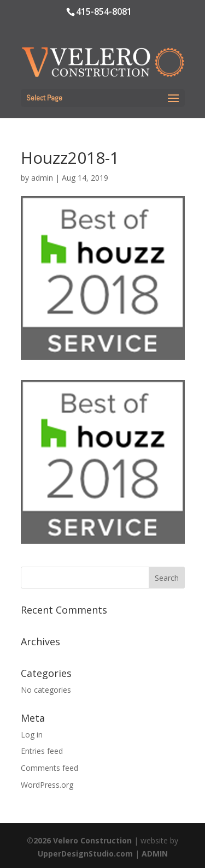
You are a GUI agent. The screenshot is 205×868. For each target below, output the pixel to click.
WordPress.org (47, 785)
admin (42, 178)
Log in (32, 735)
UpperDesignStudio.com (85, 854)
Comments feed (49, 768)
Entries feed (42, 751)
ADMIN (155, 854)
